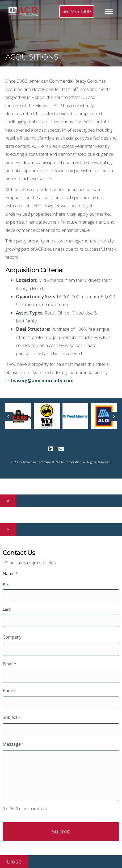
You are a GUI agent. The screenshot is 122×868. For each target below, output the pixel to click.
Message (13, 744)
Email (9, 664)
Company (12, 637)
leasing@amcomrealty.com (42, 381)
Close (14, 862)
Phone (9, 690)
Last (7, 609)
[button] (51, 449)
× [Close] (8, 501)
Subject (11, 718)
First (7, 584)
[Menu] (109, 11)
